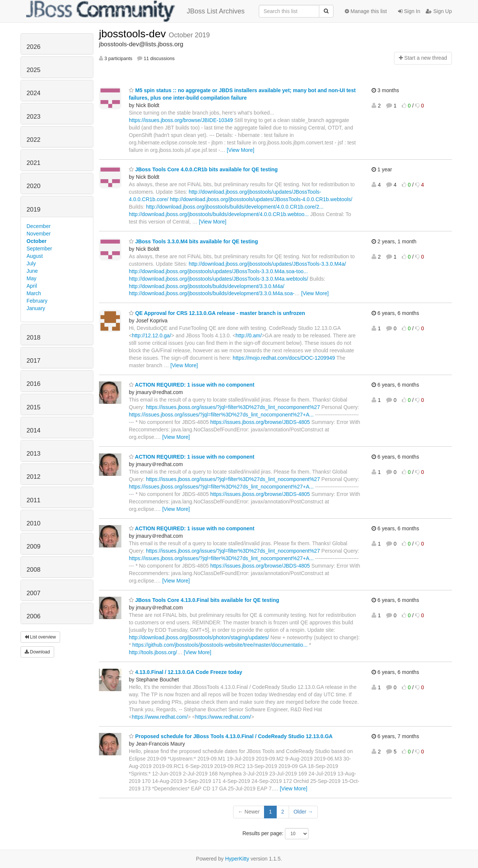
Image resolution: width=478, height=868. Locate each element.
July (31, 263)
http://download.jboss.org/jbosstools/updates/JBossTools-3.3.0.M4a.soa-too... (218, 271)
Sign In (409, 11)
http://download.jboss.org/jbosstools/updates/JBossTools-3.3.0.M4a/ (267, 264)
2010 (33, 523)
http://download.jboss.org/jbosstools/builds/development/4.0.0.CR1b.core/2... (235, 207)
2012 (33, 477)
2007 (33, 593)
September (39, 249)
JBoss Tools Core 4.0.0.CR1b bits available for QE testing (203, 169)
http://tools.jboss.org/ (153, 652)
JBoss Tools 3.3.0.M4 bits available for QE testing (193, 241)
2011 (33, 500)
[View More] (240, 150)
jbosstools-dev (134, 34)
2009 (33, 547)
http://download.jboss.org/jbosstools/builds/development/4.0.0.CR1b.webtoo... (219, 214)
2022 (33, 140)
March (34, 293)
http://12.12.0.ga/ (151, 335)
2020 (33, 186)
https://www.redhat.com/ (160, 717)
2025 (33, 70)
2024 (33, 93)
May (31, 278)
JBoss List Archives (135, 11)
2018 (33, 338)
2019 (33, 210)
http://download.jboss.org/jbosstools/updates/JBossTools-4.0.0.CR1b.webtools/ (261, 199)
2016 (33, 384)
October (37, 241)
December (39, 226)
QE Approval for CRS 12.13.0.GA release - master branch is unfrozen (217, 313)
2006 (33, 616)
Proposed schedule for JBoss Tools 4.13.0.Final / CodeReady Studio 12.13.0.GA (231, 736)
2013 (33, 454)
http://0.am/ (249, 335)
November (39, 234)
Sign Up (439, 11)
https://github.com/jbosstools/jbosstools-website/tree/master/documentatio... (220, 645)
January (36, 308)
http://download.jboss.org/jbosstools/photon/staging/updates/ (199, 637)
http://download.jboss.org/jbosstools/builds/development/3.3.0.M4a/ (207, 286)
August (35, 256)
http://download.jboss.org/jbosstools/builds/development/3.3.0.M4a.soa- (212, 293)
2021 (33, 163)
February (37, 301)
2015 (33, 407)
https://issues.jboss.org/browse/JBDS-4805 (260, 422)
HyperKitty (237, 859)
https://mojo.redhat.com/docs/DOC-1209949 (284, 358)
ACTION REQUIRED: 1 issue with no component (192, 385)
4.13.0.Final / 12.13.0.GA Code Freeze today (186, 672)
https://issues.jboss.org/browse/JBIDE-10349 (181, 120)
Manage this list (366, 11)
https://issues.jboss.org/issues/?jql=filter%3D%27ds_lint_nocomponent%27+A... (221, 415)
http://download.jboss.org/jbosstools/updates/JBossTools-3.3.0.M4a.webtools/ (218, 279)
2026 (33, 47)
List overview (40, 637)
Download (37, 652)
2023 (33, 117)
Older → (303, 812)
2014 (33, 430)
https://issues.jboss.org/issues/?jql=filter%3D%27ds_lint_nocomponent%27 (233, 407)
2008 (33, 570)
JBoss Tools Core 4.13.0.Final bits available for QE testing (204, 600)
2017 (33, 361)
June (32, 271)
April (32, 286)
